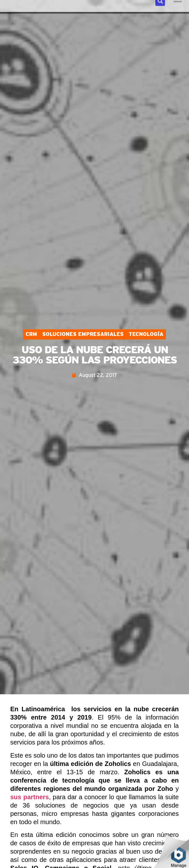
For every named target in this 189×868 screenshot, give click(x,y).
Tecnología (146, 334)
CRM (31, 334)
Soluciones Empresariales (83, 334)
